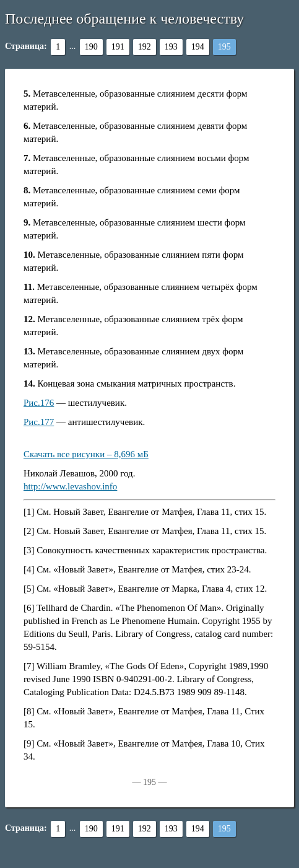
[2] (29, 531)
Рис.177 (39, 422)
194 (198, 47)
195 (224, 47)
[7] (29, 666)
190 (91, 47)
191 (118, 47)
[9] (29, 743)
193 (171, 47)
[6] (29, 608)
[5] (29, 589)
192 (145, 47)
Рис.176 (39, 403)
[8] (29, 711)
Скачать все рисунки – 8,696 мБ (86, 454)
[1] (29, 512)
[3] (29, 550)
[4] (29, 569)
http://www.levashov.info (70, 486)
